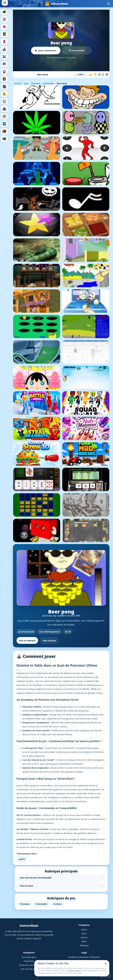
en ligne (57, 904)
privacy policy (74, 971)
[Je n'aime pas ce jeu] (95, 75)
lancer (63, 707)
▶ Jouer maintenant (46, 50)
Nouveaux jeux (29, 957)
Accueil (18, 83)
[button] (80, 74)
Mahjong (84, 945)
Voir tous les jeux (29, 969)
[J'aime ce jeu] (91, 75)
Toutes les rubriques (29, 965)
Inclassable (49, 83)
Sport (84, 933)
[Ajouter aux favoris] (103, 75)
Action (84, 930)
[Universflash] (56, 4)
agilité (22, 859)
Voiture (84, 937)
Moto (84, 941)
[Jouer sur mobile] (107, 75)
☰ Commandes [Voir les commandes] (77, 50)
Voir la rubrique (27, 641)
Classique (36, 83)
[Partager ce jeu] (99, 75)
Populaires (29, 961)
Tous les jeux (49, 641)
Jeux (26, 83)
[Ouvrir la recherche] (108, 4)
